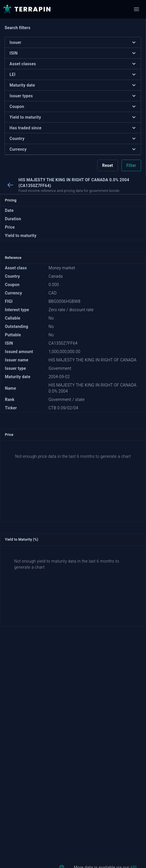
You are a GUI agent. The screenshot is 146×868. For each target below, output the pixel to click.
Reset (108, 165)
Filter (131, 165)
